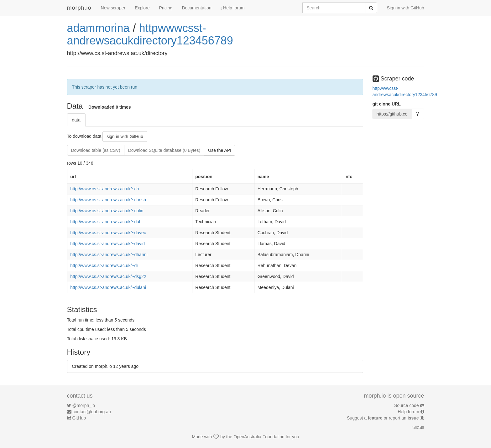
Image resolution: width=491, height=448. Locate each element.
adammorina (98, 28)
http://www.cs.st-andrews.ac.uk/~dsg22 (108, 276)
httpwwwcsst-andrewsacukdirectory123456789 (150, 34)
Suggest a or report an (383, 418)
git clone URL (387, 104)
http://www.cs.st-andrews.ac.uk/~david (107, 244)
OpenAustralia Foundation (259, 437)
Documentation (196, 8)
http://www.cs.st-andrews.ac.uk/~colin (107, 211)
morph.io (79, 8)
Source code (407, 405)
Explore (142, 8)
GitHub (79, 418)
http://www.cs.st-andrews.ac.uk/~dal (105, 222)
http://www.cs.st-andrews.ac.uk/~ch (104, 189)
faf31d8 (418, 428)
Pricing (166, 8)
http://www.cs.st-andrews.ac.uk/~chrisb (108, 200)
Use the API (220, 150)
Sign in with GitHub (405, 8)
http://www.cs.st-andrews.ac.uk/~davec (108, 233)
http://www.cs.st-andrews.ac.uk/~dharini (109, 255)
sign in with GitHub (125, 136)
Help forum (233, 8)
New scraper (113, 8)
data (76, 120)
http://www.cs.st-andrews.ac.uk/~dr (104, 265)
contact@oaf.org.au (91, 412)
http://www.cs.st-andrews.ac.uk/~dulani (108, 287)
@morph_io (84, 405)
